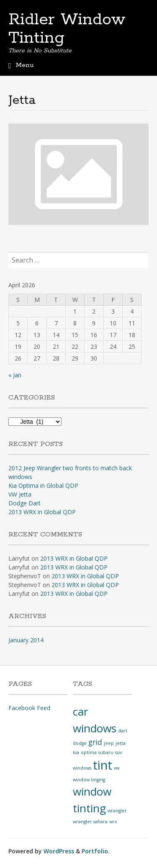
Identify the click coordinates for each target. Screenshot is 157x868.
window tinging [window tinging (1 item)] (89, 780)
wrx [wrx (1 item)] (113, 822)
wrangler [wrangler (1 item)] (117, 811)
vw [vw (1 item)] (117, 768)
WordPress (59, 851)
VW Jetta (20, 494)
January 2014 (26, 640)
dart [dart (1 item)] (123, 731)
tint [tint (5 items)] (103, 765)
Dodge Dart (24, 503)
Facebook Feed (29, 708)
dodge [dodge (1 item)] (80, 743)
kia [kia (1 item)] (76, 752)
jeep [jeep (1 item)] (109, 743)
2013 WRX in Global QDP (42, 512)
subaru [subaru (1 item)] (106, 752)
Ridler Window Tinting (67, 29)
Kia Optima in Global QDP (43, 486)
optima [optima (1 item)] (89, 752)
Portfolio (95, 851)
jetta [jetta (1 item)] (121, 743)
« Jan (15, 375)
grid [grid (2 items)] (95, 742)
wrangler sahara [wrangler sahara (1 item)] (90, 822)
